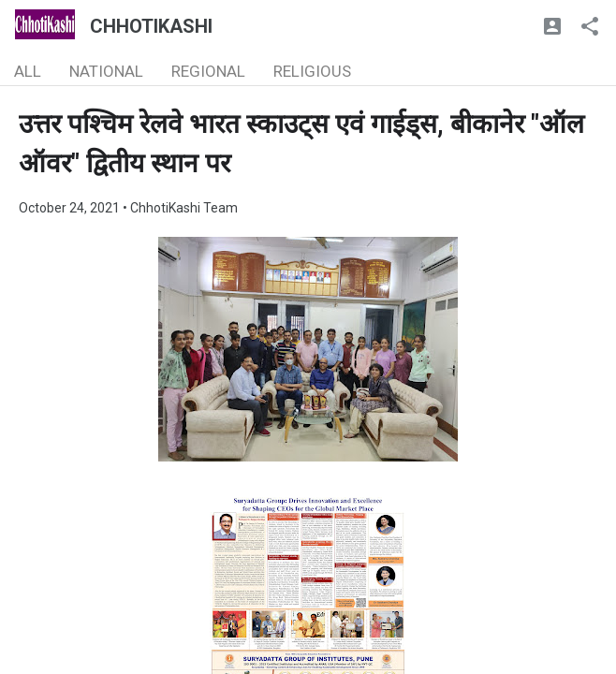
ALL (28, 71)
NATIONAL (106, 71)
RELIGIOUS (312, 71)
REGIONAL (208, 71)
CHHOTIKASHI (151, 26)
